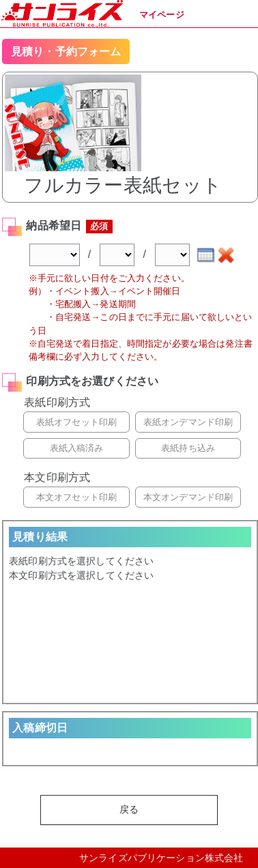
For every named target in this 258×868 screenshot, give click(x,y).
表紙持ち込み (188, 448)
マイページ (162, 15)
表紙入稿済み (77, 448)
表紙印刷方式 (57, 402)
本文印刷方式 (57, 477)
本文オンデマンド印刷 (188, 497)
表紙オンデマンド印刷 (188, 422)
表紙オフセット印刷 (76, 422)
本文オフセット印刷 (76, 497)
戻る (129, 809)
